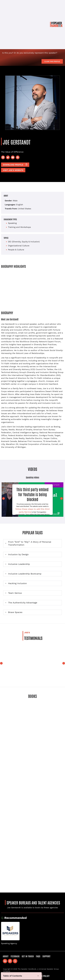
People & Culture (16, 250)
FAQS (38, 956)
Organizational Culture (19, 246)
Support (46, 956)
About (6, 956)
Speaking (12, 223)
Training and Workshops (19, 227)
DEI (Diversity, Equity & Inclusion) (24, 242)
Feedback (15, 956)
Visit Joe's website (13, 170)
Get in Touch (28, 956)
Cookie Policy (43, 976)
